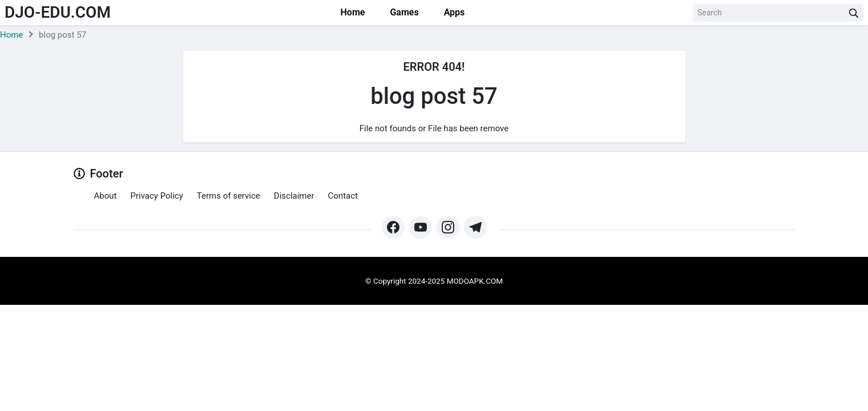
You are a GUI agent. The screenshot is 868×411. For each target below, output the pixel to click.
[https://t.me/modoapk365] (475, 227)
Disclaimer (294, 196)
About (106, 196)
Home (352, 12)
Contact (343, 196)
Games (403, 12)
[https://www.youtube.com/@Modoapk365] (421, 227)
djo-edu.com (58, 12)
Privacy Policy (156, 196)
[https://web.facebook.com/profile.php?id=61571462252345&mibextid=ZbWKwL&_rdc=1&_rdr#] (393, 227)
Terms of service (229, 196)
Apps (453, 12)
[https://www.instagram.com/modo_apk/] (448, 227)
